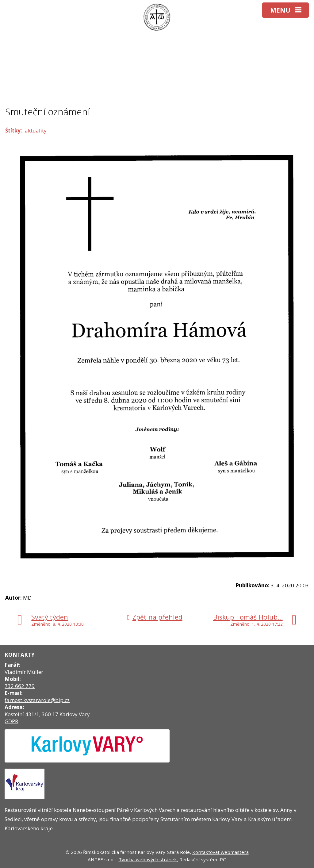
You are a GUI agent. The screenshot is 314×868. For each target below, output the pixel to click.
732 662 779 (20, 686)
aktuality (36, 131)
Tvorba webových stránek (148, 859)
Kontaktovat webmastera (220, 852)
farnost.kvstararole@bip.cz (37, 700)
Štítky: (14, 131)
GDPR (11, 721)
